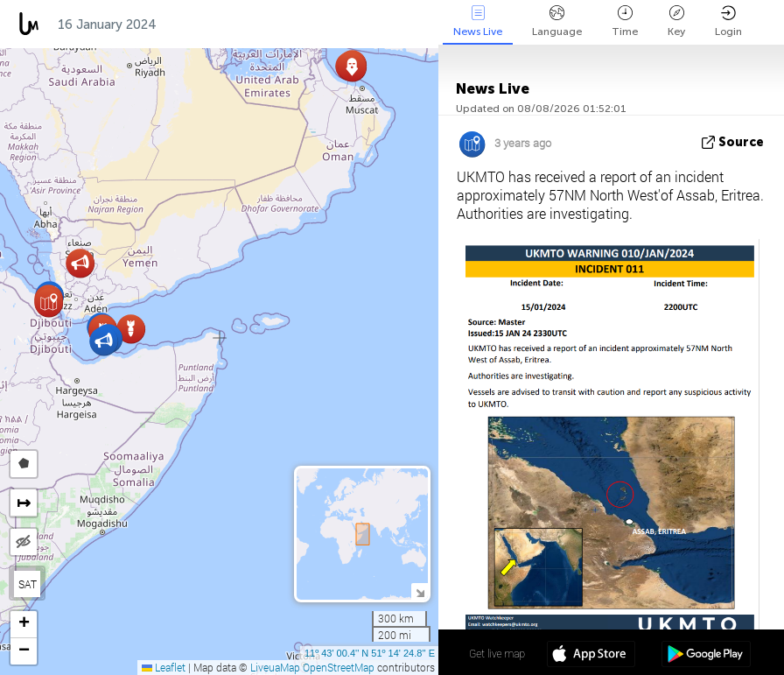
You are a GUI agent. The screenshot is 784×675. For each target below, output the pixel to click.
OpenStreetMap (339, 667)
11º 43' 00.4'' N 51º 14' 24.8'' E (370, 653)
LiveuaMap (275, 667)
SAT (28, 584)
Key (676, 21)
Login (728, 21)
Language (557, 21)
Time (625, 21)
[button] (352, 67)
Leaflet (164, 667)
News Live (478, 21)
